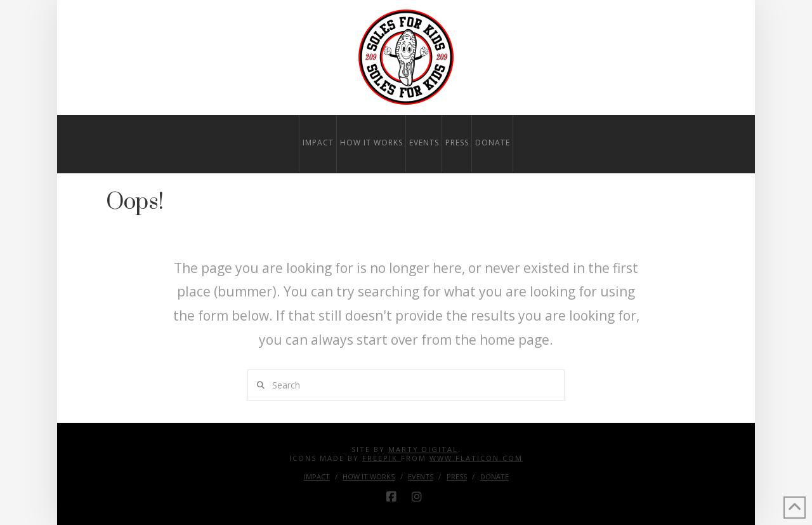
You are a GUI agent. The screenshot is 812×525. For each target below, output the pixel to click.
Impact (317, 477)
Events (421, 477)
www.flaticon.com (476, 458)
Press (457, 477)
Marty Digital (423, 449)
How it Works (369, 477)
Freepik (382, 458)
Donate (494, 477)
